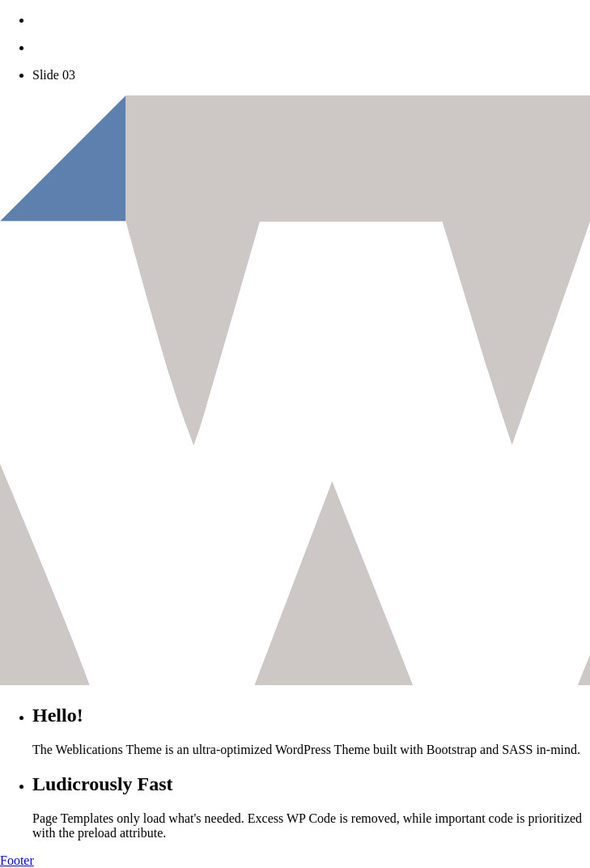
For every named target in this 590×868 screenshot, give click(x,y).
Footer (17, 860)
